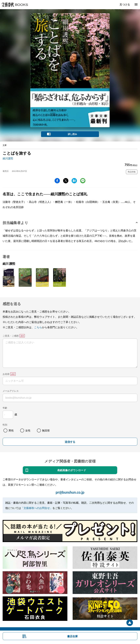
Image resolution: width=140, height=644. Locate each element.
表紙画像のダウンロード (72, 470)
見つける (125, 4)
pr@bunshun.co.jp (70, 492)
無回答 (46, 430)
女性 (28, 430)
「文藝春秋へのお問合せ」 (37, 508)
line (83, 181)
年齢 (5, 408)
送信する (70, 442)
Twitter (66, 181)
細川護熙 (8, 158)
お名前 (6, 374)
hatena (74, 181)
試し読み (72, 134)
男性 (11, 430)
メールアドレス (11, 391)
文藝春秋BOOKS (15, 5)
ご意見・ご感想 (11, 336)
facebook (57, 181)
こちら (38, 327)
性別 (5, 425)
